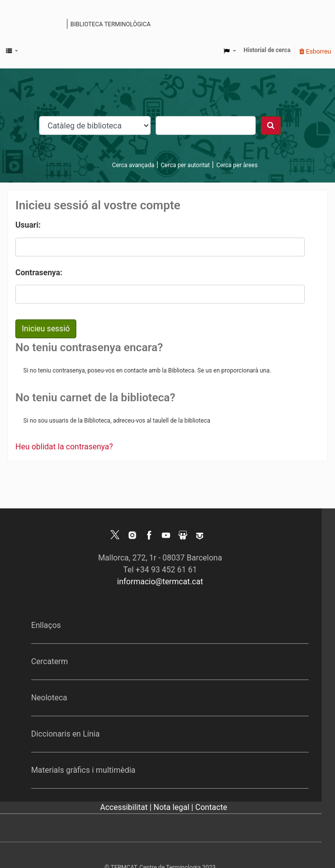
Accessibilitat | (127, 807)
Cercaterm (50, 661)
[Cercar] (271, 125)
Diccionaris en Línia (66, 734)
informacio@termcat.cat (160, 582)
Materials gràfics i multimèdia (84, 770)
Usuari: (28, 225)
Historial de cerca (267, 50)
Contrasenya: (39, 273)
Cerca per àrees (237, 165)
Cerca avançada (133, 165)
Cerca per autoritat (185, 165)
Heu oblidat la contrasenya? (64, 447)
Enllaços (46, 625)
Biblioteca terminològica (111, 24)
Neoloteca (49, 698)
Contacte (211, 807)
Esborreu (315, 51)
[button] (12, 51)
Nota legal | (174, 807)
